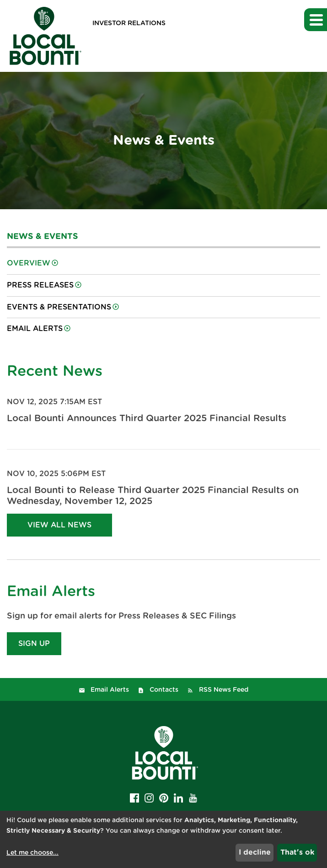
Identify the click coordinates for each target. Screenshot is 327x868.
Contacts (164, 690)
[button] (316, 20)
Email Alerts (35, 329)
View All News (59, 525)
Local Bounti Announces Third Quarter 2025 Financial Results (147, 418)
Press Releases (40, 285)
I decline (255, 852)
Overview (29, 263)
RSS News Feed (224, 690)
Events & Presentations (59, 307)
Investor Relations (129, 23)
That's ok (297, 852)
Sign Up (34, 644)
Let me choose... (32, 853)
